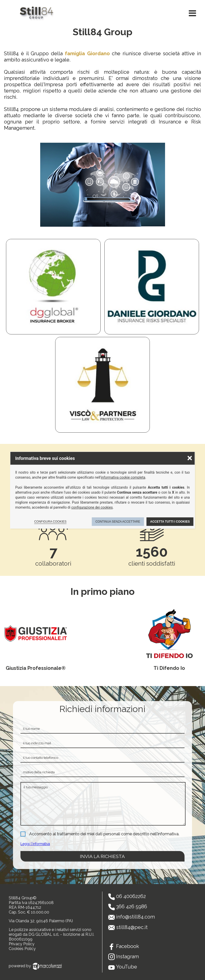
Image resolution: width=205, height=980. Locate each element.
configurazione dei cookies (92, 507)
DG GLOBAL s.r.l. (44, 934)
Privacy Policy (22, 944)
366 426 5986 (132, 907)
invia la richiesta (102, 856)
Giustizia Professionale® (36, 668)
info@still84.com (135, 917)
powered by (36, 966)
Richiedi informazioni (102, 709)
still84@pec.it (132, 927)
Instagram (127, 957)
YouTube (127, 967)
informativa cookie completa (123, 477)
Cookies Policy (22, 949)
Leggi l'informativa (35, 844)
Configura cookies (50, 522)
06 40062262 (131, 896)
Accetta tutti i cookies (170, 522)
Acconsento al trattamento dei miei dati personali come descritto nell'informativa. (104, 834)
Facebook (128, 946)
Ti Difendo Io (169, 668)
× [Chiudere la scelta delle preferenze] (190, 458)
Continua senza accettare (118, 522)
